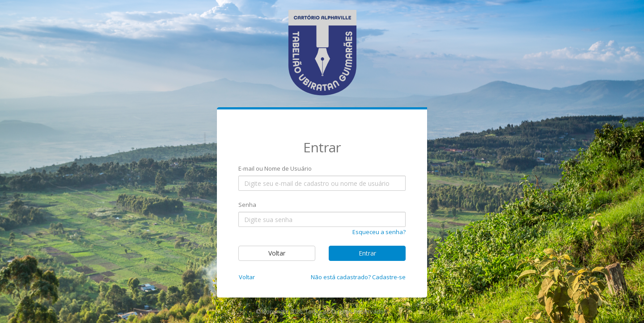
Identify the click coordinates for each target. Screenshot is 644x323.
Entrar (367, 253)
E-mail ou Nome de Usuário (275, 168)
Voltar (277, 253)
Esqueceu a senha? (379, 232)
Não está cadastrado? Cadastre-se (358, 277)
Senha (247, 205)
